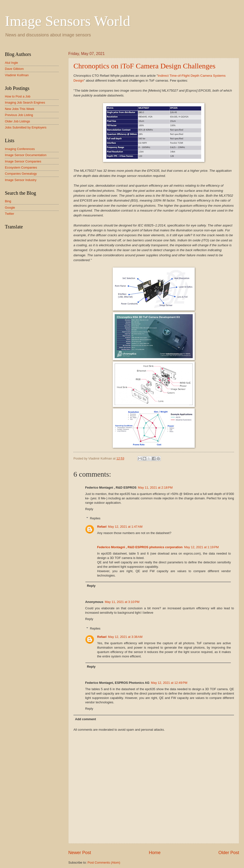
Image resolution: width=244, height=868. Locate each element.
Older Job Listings (17, 121)
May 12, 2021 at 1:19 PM (201, 547)
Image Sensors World (68, 21)
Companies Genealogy (21, 174)
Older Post (229, 853)
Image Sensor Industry (21, 180)
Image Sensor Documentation (26, 155)
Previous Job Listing (19, 115)
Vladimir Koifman (17, 75)
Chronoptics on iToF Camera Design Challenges (144, 66)
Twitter (10, 214)
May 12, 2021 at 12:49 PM (169, 683)
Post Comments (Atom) (104, 863)
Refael (102, 527)
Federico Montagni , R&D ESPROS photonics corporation (140, 547)
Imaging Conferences (20, 149)
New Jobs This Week (20, 109)
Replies (95, 518)
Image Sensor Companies (23, 161)
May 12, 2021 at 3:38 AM (125, 637)
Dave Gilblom (14, 69)
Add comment (85, 719)
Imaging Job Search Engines (25, 102)
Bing (8, 201)
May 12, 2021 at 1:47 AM (125, 527)
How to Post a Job (18, 96)
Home (155, 853)
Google (10, 208)
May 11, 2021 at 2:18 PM (155, 488)
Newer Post (80, 853)
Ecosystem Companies (21, 167)
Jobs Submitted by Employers (26, 127)
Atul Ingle (11, 63)
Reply (89, 509)
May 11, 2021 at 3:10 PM (122, 602)
